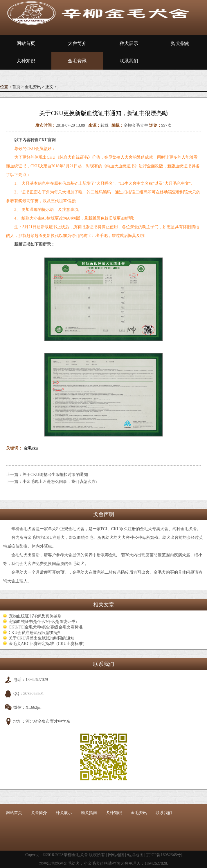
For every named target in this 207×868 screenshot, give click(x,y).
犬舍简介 (77, 43)
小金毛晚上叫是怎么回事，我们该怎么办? (60, 482)
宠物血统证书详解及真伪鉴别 (35, 616)
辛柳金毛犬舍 (76, 855)
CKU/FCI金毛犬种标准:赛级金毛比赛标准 (46, 627)
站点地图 (135, 855)
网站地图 (116, 855)
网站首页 (26, 43)
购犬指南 (180, 43)
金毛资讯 (77, 61)
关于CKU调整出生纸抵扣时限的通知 (55, 475)
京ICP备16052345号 (163, 855)
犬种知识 (26, 61)
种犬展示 (129, 43)
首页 (16, 87)
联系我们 (129, 61)
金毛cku (31, 448)
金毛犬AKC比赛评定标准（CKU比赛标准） (48, 644)
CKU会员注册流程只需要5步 (34, 633)
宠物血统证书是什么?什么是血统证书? (43, 622)
